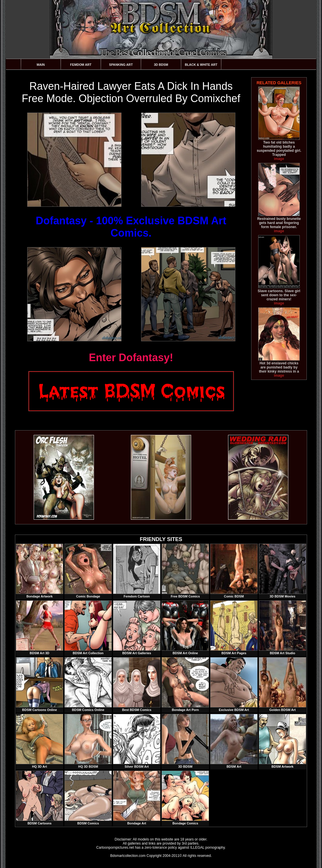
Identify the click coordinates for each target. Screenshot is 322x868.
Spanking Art (121, 65)
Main (41, 65)
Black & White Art (201, 65)
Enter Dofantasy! (131, 358)
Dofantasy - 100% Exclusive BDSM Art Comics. (131, 227)
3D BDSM (161, 65)
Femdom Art (81, 65)
